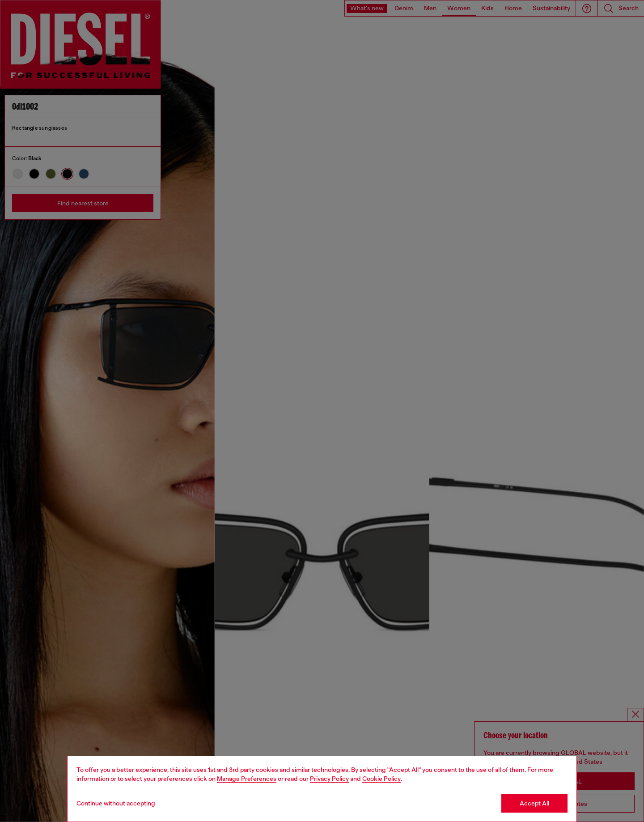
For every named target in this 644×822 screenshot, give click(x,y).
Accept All (534, 803)
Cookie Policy (381, 779)
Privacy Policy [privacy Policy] (329, 779)
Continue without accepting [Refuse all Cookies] (116, 803)
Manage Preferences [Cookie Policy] (247, 779)
